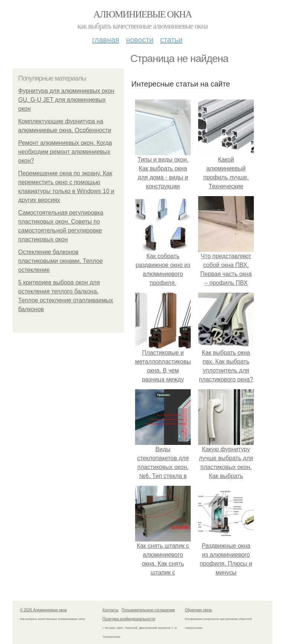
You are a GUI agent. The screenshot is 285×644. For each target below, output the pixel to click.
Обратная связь (199, 610)
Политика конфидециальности (129, 619)
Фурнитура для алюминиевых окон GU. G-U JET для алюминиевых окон (66, 100)
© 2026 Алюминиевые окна (43, 610)
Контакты (110, 610)
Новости (140, 40)
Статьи (171, 40)
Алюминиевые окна (142, 14)
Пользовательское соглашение (148, 610)
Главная (106, 40)
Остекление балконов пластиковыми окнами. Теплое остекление (60, 261)
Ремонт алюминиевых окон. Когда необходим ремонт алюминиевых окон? (65, 152)
